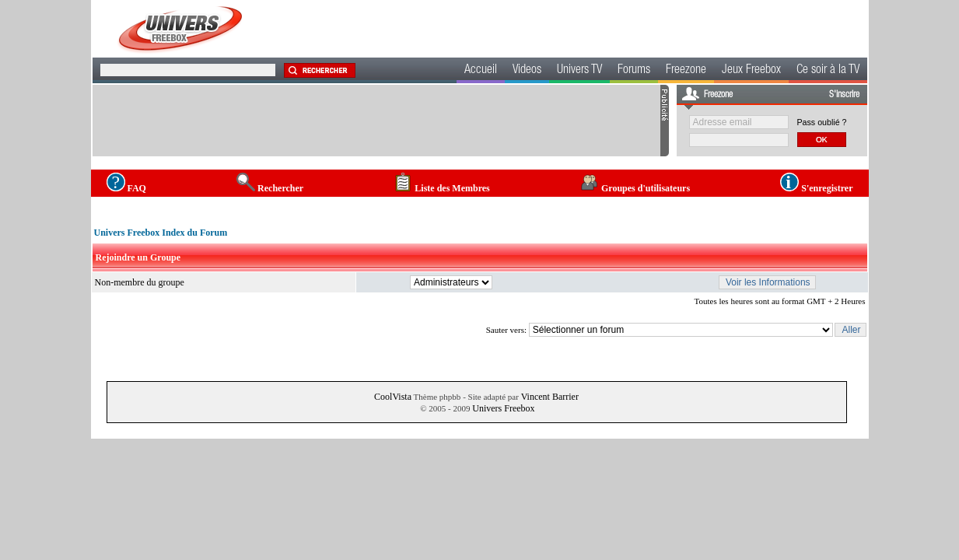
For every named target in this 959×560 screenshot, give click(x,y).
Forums (634, 71)
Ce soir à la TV (828, 71)
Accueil (481, 71)
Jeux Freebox (751, 71)
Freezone (686, 71)
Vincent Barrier (550, 397)
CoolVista (393, 397)
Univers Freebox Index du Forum (161, 233)
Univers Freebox (503, 408)
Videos (527, 71)
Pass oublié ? (822, 122)
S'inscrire (844, 95)
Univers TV (579, 71)
